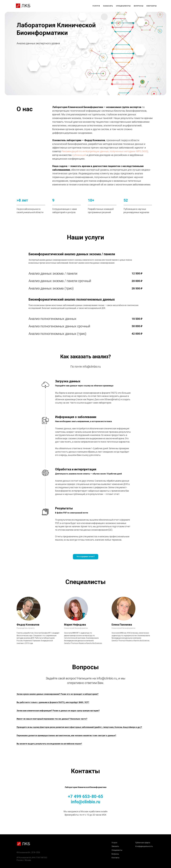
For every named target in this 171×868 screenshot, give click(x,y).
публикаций (79, 155)
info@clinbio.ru (92, 367)
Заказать (108, 6)
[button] (86, 557)
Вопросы (139, 6)
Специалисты (123, 6)
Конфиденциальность (144, 846)
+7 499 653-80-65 (85, 796)
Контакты (152, 6)
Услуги (96, 6)
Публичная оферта (143, 843)
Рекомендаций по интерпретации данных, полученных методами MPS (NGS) (105, 151)
